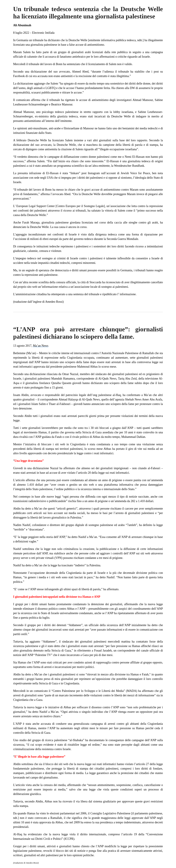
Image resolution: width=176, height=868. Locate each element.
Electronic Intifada (43, 33)
